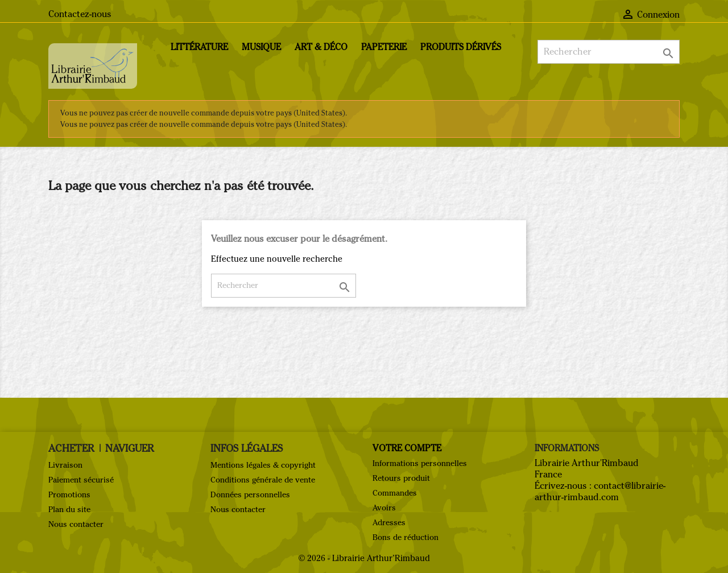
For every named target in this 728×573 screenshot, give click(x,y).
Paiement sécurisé (81, 480)
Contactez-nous (80, 14)
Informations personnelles (420, 463)
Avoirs (384, 508)
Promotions (69, 495)
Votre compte (407, 448)
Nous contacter (76, 524)
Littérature (199, 47)
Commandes (395, 493)
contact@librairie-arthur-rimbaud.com (600, 491)
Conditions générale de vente (263, 480)
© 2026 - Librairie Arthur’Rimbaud (364, 558)
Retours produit (401, 478)
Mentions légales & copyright (263, 465)
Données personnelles (250, 495)
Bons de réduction (406, 537)
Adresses (389, 523)
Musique (261, 47)
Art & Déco (321, 47)
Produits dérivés (461, 47)
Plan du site (69, 510)
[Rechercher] (609, 52)
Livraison (65, 465)
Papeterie (384, 47)
